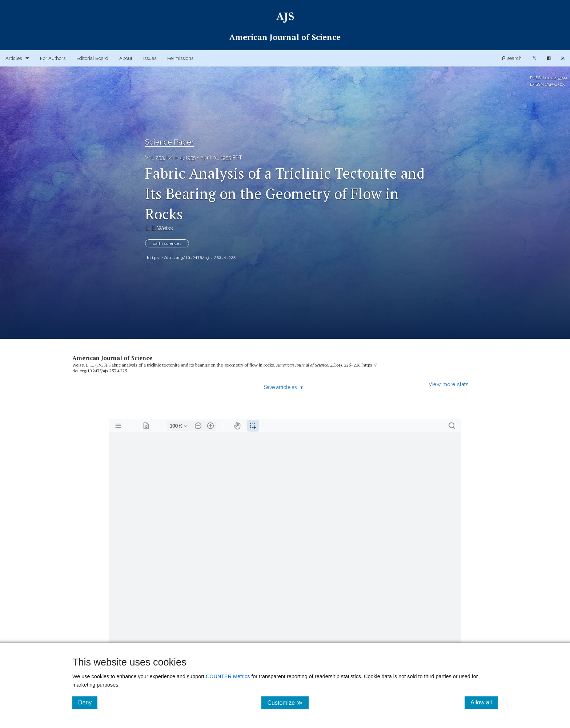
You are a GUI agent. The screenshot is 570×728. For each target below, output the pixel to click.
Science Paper (169, 142)
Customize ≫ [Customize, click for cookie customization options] (288, 702)
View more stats (449, 384)
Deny (88, 702)
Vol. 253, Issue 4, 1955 (170, 158)
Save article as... (283, 387)
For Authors (53, 58)
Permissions (180, 58)
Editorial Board (92, 58)
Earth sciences (167, 243)
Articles (14, 58)
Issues (150, 58)
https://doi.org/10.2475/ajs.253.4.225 (191, 258)
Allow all (484, 702)
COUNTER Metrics (228, 676)
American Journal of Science (112, 358)
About (126, 58)
